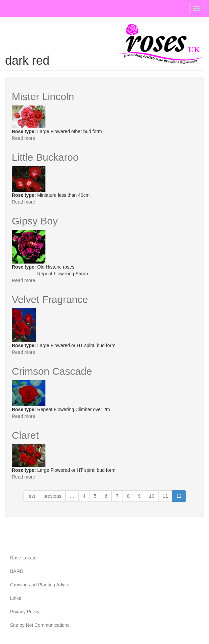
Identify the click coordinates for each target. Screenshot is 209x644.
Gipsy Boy (35, 221)
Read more (23, 138)
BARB (16, 571)
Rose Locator (24, 558)
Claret (25, 435)
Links (16, 598)
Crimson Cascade (52, 371)
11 (165, 496)
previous (52, 496)
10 (152, 496)
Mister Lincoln (43, 97)
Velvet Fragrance (50, 299)
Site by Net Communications (40, 625)
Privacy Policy (25, 612)
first (31, 496)
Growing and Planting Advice (40, 585)
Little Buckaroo (45, 157)
